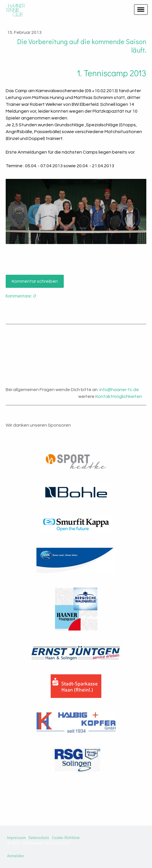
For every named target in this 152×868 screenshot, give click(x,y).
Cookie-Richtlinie (66, 838)
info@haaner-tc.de (119, 390)
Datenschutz (39, 838)
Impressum (17, 838)
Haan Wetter (76, 351)
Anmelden (16, 856)
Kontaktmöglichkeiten (119, 396)
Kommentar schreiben (35, 281)
